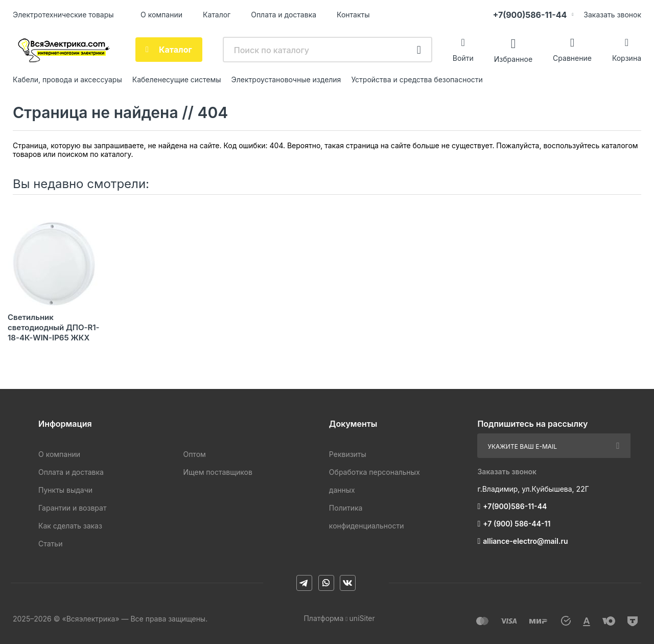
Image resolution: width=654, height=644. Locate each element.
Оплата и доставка (284, 15)
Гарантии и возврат (72, 508)
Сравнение (572, 58)
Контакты (353, 15)
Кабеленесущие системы (177, 79)
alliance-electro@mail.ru (525, 541)
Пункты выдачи (65, 490)
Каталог (217, 15)
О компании (161, 15)
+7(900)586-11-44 (530, 15)
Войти (463, 58)
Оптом (194, 454)
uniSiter (362, 618)
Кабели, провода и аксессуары (67, 79)
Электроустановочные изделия (286, 79)
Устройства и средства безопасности (417, 79)
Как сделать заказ (70, 526)
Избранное (513, 59)
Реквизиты (348, 454)
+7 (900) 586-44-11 (517, 524)
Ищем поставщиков (217, 472)
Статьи (50, 544)
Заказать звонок (612, 15)
